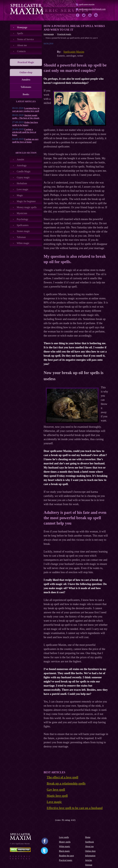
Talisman (21, 237)
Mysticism (22, 213)
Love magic (23, 189)
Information (90, 856)
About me (22, 45)
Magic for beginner (26, 201)
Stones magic (23, 231)
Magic (20, 195)
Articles (88, 860)
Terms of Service (25, 39)
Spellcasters (23, 225)
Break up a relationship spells (66, 783)
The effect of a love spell (62, 777)
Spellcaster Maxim (74, 52)
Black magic (64, 851)
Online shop (90, 851)
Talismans (26, 87)
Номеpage (22, 27)
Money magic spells (27, 207)
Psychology (23, 219)
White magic (23, 243)
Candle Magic (24, 171)
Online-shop (26, 72)
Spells (20, 33)
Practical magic (66, 860)
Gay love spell (56, 790)
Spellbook (89, 842)
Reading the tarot (66, 856)
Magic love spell (57, 796)
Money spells (65, 842)
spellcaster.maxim (87, 5)
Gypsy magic (23, 177)
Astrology (22, 165)
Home (88, 837)
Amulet (20, 159)
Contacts (21, 51)
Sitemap (89, 865)
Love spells (64, 837)
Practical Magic (26, 62)
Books (26, 94)
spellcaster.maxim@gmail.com (92, 9)
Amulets (26, 80)
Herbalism (22, 183)
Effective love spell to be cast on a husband (75, 808)
